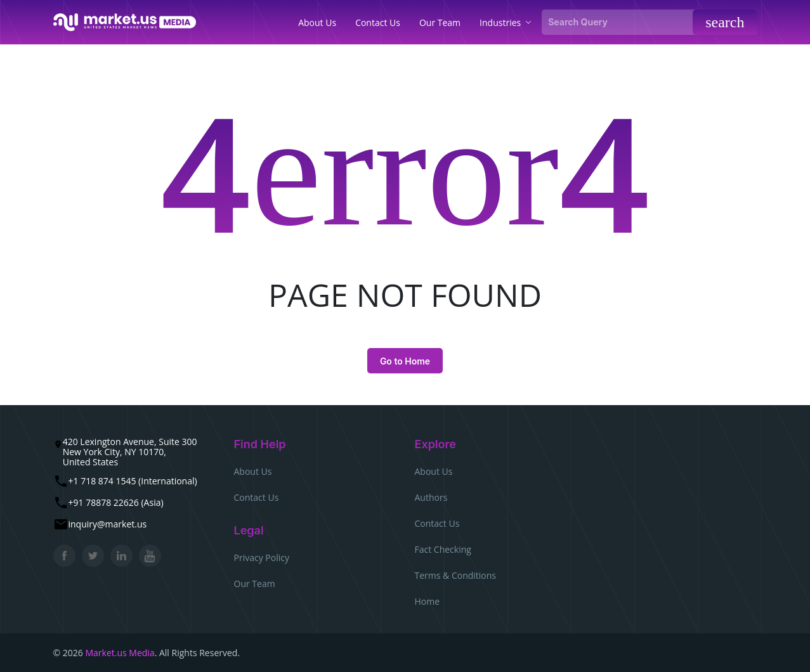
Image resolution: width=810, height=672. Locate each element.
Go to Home (405, 361)
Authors (431, 497)
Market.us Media (120, 653)
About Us (253, 471)
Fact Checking (443, 549)
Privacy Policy (262, 558)
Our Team (255, 584)
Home (428, 601)
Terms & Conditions (456, 575)
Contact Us (257, 497)
